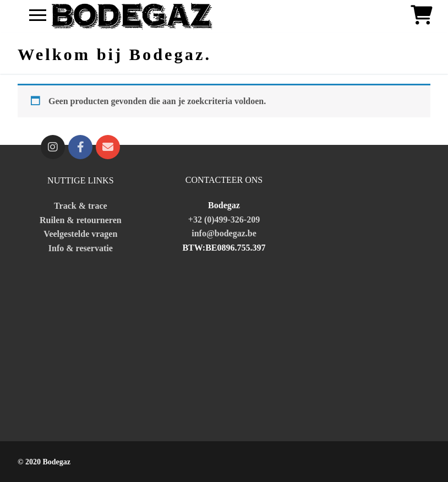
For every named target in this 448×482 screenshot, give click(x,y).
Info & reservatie (81, 248)
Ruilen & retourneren (81, 220)
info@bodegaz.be (224, 233)
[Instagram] (53, 147)
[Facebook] (80, 147)
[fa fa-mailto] (108, 147)
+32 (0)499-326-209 (224, 220)
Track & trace (81, 206)
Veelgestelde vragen (80, 234)
